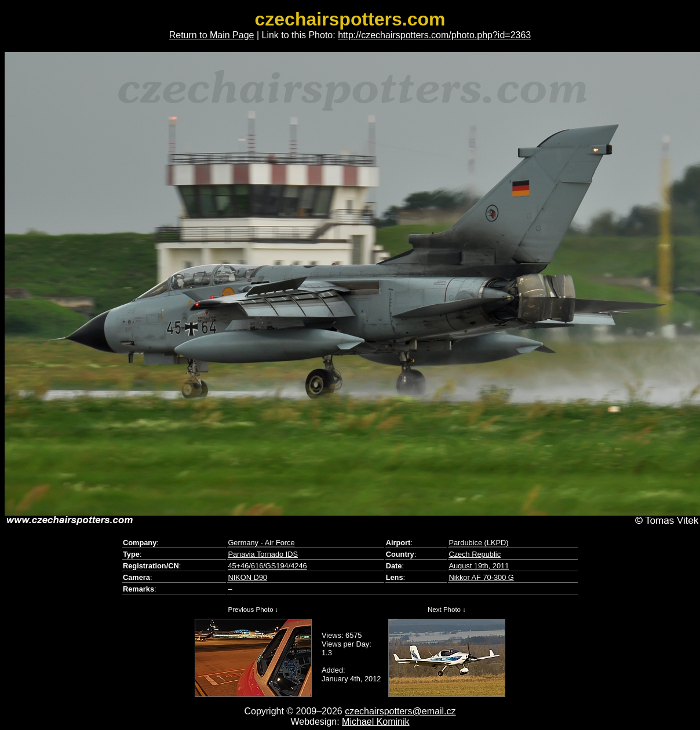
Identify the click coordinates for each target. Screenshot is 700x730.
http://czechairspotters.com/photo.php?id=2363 (434, 35)
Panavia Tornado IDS (263, 554)
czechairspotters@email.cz (400, 711)
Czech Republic (475, 554)
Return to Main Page (212, 35)
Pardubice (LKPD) (478, 543)
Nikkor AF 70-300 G (481, 577)
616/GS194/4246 (279, 566)
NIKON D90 (247, 577)
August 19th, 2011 (479, 566)
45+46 (238, 566)
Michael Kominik (375, 722)
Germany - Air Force (261, 543)
